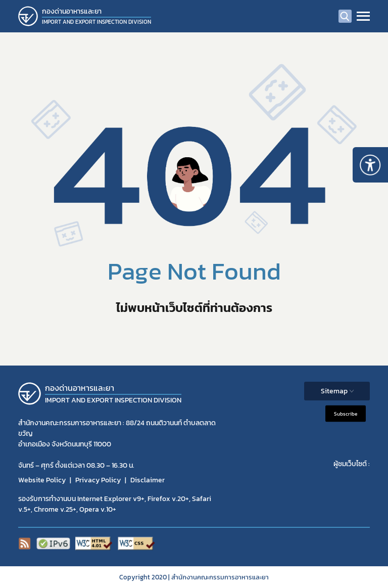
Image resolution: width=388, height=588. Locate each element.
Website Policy (42, 480)
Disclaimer (148, 480)
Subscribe (346, 414)
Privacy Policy (98, 480)
